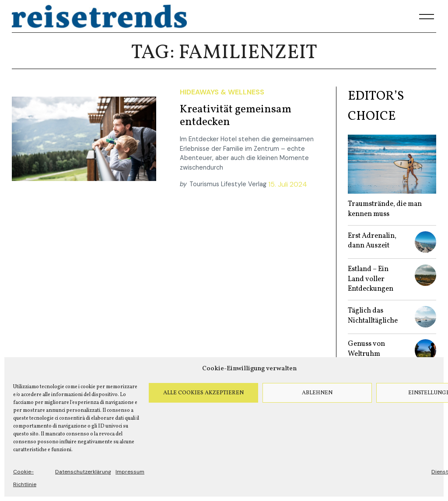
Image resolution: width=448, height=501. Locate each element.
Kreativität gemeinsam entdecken (236, 116)
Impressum (130, 472)
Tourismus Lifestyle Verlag (228, 184)
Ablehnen (317, 393)
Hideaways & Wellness (222, 92)
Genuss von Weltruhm (366, 349)
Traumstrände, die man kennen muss (385, 209)
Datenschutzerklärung (83, 472)
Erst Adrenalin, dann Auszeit (372, 241)
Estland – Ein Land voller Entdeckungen (371, 279)
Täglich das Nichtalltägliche (373, 316)
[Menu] (427, 17)
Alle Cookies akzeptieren (203, 393)
